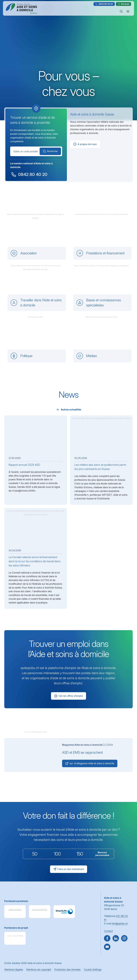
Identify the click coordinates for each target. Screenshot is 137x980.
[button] (129, 963)
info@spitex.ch (120, 924)
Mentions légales (14, 970)
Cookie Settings (93, 970)
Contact (108, 931)
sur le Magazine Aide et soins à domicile (90, 764)
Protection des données (67, 970)
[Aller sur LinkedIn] (116, 938)
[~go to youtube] (107, 947)
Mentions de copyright (39, 970)
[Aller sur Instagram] (124, 938)
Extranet (123, 4)
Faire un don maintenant (69, 869)
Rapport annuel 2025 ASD (24, 465)
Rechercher (49, 151)
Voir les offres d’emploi (69, 696)
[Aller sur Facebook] (107, 938)
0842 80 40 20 (104, 4)
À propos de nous (85, 144)
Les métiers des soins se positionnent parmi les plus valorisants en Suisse (100, 467)
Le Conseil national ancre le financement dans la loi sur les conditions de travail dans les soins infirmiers (35, 561)
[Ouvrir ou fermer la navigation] (128, 11)
